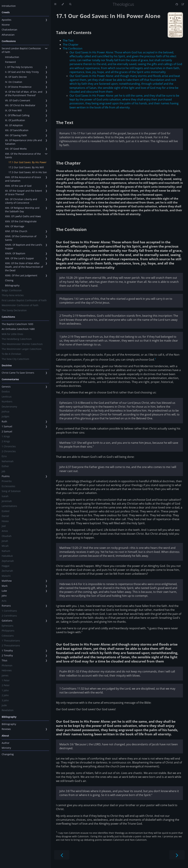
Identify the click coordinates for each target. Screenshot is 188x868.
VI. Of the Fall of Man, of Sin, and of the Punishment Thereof (24, 94)
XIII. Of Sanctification (17, 130)
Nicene (6, 25)
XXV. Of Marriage (15, 226)
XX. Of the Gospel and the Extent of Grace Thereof (24, 192)
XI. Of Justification (15, 120)
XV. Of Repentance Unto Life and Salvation (24, 142)
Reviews (6, 729)
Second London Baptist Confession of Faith (21, 50)
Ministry (6, 748)
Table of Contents (74, 32)
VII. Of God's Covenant (18, 100)
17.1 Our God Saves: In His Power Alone (108, 16)
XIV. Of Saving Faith (16, 135)
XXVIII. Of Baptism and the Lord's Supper (24, 247)
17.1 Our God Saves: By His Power (27, 162)
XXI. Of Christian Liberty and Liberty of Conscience (21, 201)
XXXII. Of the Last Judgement (21, 275)
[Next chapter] (177, 855)
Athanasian (8, 35)
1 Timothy (7, 651)
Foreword (10, 62)
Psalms (6, 476)
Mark (5, 586)
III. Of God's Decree (16, 77)
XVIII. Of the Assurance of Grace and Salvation (23, 179)
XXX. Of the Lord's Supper (20, 258)
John (4, 596)
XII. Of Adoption (14, 125)
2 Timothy (7, 655)
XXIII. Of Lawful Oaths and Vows (23, 216)
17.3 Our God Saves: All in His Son (28, 172)
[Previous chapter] (62, 855)
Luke (4, 591)
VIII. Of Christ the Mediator (20, 105)
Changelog (8, 754)
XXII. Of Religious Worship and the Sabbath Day (22, 210)
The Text (68, 40)
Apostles (7, 20)
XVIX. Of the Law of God (18, 186)
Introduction (9, 6)
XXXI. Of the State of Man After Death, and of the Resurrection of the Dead (24, 267)
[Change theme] (63, 4)
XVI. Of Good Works (16, 149)
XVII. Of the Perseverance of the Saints (23, 156)
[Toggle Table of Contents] (55, 4)
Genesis (6, 387)
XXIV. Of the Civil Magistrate (21, 221)
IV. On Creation (14, 82)
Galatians (7, 621)
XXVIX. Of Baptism (15, 253)
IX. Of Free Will (13, 110)
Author (6, 743)
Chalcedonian (9, 30)
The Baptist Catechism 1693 (17, 324)
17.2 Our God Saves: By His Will (26, 167)
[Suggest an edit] (183, 4)
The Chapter (71, 45)
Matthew (7, 581)
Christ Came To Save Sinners (18, 373)
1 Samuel (7, 426)
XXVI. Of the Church (16, 231)
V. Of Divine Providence (18, 87)
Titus (4, 660)
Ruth (4, 421)
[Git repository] (177, 4)
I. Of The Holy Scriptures (19, 67)
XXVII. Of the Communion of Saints (21, 238)
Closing (9, 280)
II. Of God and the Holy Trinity (22, 72)
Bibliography (12, 285)
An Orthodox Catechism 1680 (18, 329)
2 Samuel (7, 431)
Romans (6, 606)
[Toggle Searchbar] (70, 4)
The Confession (73, 48)
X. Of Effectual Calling (17, 115)
